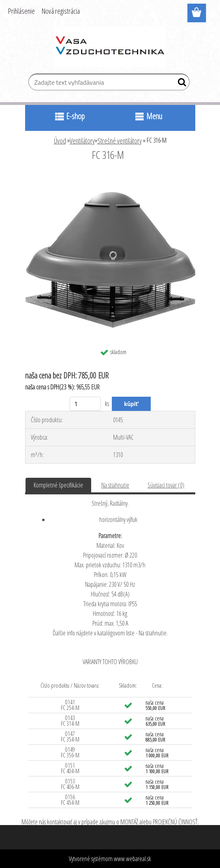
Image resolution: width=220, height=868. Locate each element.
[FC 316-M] (110, 177)
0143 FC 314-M (70, 721)
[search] (180, 84)
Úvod (60, 141)
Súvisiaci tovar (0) (166, 485)
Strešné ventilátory (120, 141)
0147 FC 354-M (70, 737)
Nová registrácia (61, 11)
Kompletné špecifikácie (58, 485)
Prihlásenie (21, 11)
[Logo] (110, 47)
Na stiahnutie (115, 485)
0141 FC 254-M (70, 705)
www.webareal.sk (132, 859)
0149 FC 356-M (70, 752)
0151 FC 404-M (70, 768)
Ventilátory (82, 141)
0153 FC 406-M (70, 784)
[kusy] (85, 404)
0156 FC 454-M (70, 800)
